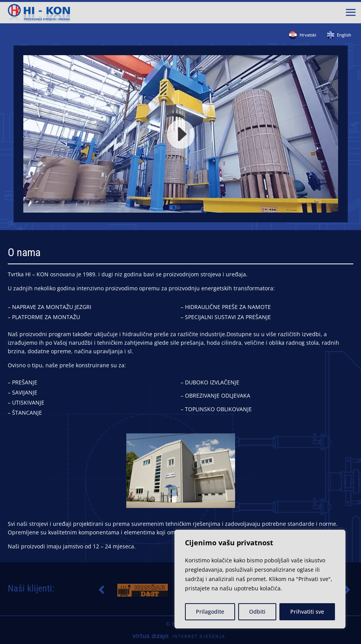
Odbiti (257, 612)
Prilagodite (210, 612)
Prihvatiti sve (307, 612)
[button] (101, 590)
